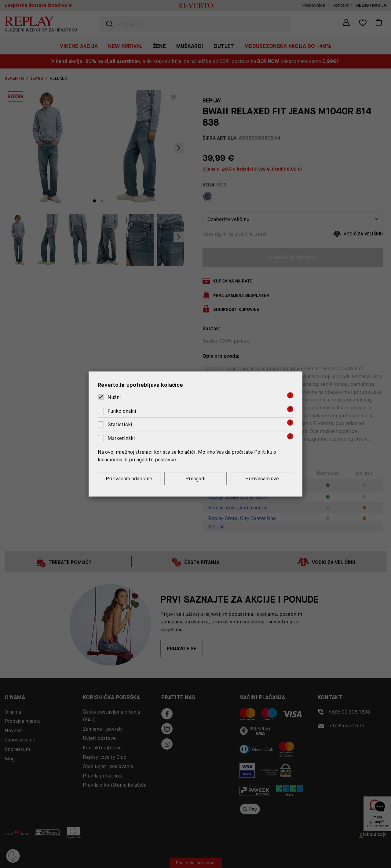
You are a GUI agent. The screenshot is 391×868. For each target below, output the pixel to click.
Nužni (114, 397)
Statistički (120, 425)
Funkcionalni (122, 411)
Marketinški (121, 438)
